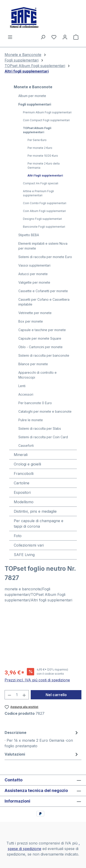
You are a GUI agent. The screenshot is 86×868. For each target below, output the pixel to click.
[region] (43, 638)
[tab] (42, 739)
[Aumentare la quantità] (24, 695)
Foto (18, 536)
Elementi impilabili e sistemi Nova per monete (43, 246)
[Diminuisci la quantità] (9, 695)
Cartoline (22, 483)
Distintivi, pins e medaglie (35, 511)
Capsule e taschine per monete (42, 330)
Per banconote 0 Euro (35, 403)
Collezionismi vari (29, 545)
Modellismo (24, 502)
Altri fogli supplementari (45, 175)
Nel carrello (56, 695)
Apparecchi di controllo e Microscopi (37, 375)
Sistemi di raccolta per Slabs (40, 428)
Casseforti (26, 446)
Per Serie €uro (37, 140)
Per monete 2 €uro (40, 148)
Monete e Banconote (33, 87)
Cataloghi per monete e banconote (45, 411)
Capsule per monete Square (40, 338)
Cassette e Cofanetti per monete (43, 291)
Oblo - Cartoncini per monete (40, 347)
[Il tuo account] (65, 37)
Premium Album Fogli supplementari (47, 112)
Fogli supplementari (35, 104)
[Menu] (10, 37)
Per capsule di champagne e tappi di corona (39, 524)
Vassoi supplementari (34, 265)
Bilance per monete (33, 364)
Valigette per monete (34, 282)
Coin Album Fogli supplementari (44, 211)
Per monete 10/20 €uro (43, 156)
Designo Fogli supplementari (42, 219)
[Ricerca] (43, 37)
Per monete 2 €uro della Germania (44, 166)
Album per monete (32, 96)
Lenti (22, 386)
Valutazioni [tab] (42, 754)
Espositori (22, 492)
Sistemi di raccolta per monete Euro (45, 257)
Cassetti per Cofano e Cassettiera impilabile (44, 302)
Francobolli (24, 474)
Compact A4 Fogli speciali (41, 183)
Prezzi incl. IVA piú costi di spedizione (37, 680)
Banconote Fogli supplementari (44, 227)
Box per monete (31, 321)
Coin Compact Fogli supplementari (46, 120)
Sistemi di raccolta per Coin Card (43, 437)
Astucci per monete (33, 274)
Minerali (21, 455)
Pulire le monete (31, 420)
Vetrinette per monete (35, 313)
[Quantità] (17, 695)
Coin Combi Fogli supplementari (45, 203)
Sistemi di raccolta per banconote (44, 355)
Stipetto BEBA (29, 235)
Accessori (26, 394)
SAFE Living (24, 555)
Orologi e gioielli (27, 464)
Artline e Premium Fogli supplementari (38, 193)
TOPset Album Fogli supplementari (37, 130)
